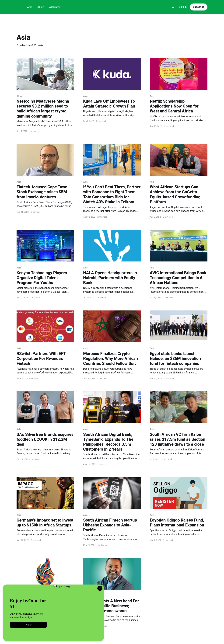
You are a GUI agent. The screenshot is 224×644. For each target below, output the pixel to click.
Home (29, 7)
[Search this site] (173, 7)
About (41, 7)
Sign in (183, 7)
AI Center (55, 7)
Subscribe (199, 7)
